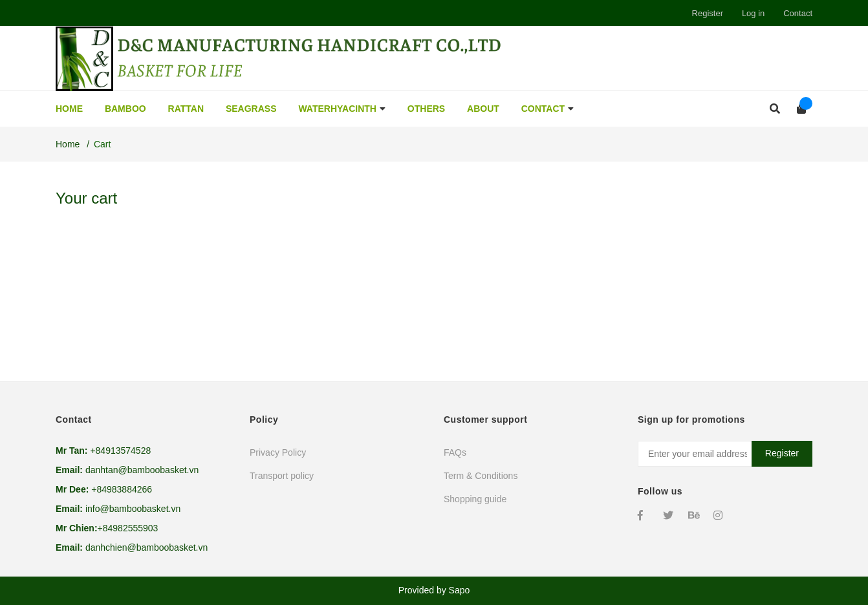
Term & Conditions (481, 476)
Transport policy (282, 476)
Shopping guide (475, 499)
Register (708, 13)
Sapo (460, 590)
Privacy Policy (278, 452)
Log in (753, 13)
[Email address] (725, 454)
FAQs (455, 452)
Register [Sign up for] (782, 453)
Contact (798, 13)
